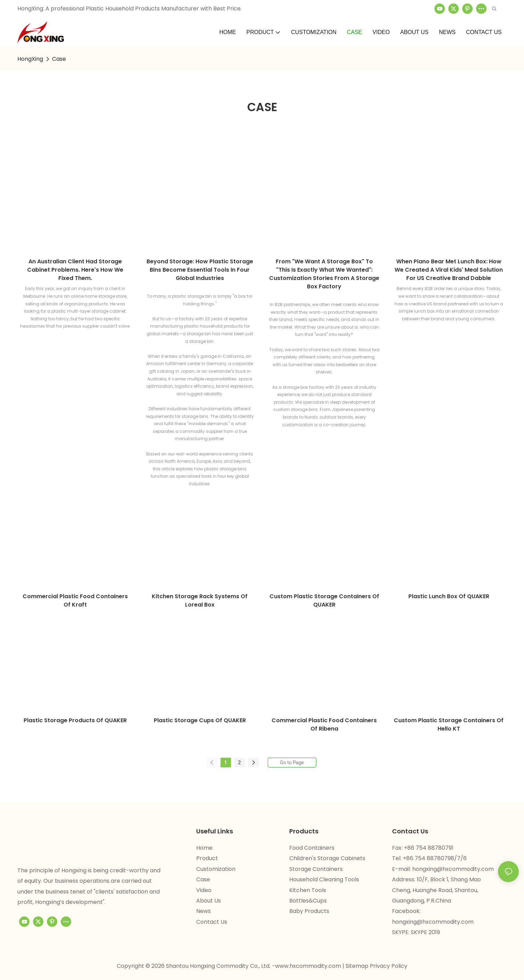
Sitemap (358, 966)
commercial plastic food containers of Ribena (324, 724)
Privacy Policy (389, 966)
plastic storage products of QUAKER (75, 720)
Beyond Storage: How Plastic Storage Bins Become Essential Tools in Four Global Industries (200, 270)
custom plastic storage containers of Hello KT (449, 724)
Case (59, 59)
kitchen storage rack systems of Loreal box (200, 600)
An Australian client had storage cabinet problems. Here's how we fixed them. (75, 270)
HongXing (30, 59)
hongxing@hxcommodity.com (453, 869)
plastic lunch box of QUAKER (449, 596)
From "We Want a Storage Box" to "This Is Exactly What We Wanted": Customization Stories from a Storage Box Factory (324, 274)
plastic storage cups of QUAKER (200, 720)
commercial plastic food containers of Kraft (75, 600)
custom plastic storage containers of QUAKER (324, 600)
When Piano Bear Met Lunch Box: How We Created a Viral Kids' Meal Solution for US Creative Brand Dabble (449, 270)
